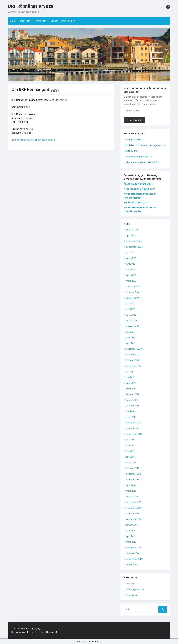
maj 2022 (130, 309)
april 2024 (131, 258)
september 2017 (134, 434)
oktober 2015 (133, 513)
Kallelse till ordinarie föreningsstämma (146, 145)
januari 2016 (132, 496)
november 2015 (134, 508)
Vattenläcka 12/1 (134, 139)
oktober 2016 (133, 479)
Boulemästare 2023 (135, 202)
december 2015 (134, 502)
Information (41, 21)
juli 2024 (130, 252)
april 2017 (131, 457)
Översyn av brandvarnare (139, 157)
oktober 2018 (133, 406)
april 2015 (131, 536)
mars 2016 (131, 491)
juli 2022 (130, 303)
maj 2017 (130, 451)
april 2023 (131, 275)
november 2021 (134, 326)
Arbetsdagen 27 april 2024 (139, 189)
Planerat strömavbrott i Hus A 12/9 (143, 162)
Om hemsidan (68, 21)
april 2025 (131, 235)
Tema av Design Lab (48, 632)
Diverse (130, 584)
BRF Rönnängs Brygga (31, 6)
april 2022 (131, 315)
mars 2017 (131, 462)
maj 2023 (130, 269)
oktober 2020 (133, 355)
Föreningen (25, 21)
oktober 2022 (133, 292)
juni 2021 (130, 338)
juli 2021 (130, 332)
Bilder (13, 21)
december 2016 (134, 474)
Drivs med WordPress (22, 632)
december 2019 (134, 366)
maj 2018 (130, 411)
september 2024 (134, 247)
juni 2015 (130, 530)
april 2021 (131, 343)
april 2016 (131, 485)
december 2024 (134, 241)
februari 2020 (133, 360)
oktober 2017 (132, 428)
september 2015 (134, 519)
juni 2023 (131, 264)
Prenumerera (134, 120)
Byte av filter (132, 151)
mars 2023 (131, 281)
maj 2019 (130, 377)
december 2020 (134, 349)
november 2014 (134, 548)
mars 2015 (131, 542)
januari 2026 (132, 230)
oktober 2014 (133, 553)
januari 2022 (132, 320)
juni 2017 (130, 445)
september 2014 (134, 559)
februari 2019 (132, 394)
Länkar (54, 21)
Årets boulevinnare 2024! (139, 184)
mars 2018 (131, 417)
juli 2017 (130, 440)
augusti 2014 (132, 565)
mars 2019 (131, 389)
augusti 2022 (132, 298)
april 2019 (131, 383)
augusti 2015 (132, 525)
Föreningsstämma (135, 589)
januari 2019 (132, 400)
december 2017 (134, 423)
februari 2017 (132, 468)
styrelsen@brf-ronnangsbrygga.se (37, 140)
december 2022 (134, 286)
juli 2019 (130, 372)
